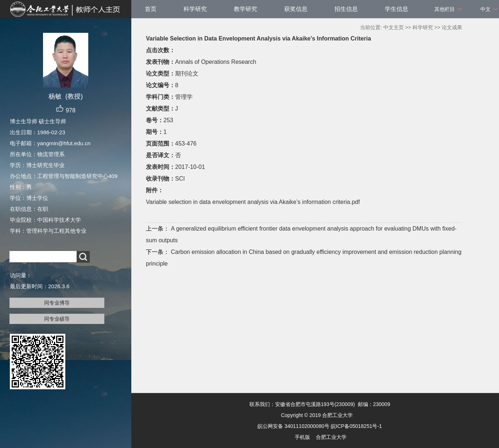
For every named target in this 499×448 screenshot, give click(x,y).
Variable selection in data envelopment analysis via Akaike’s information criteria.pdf (253, 202)
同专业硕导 (57, 319)
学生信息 (397, 9)
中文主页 (394, 27)
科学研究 (195, 9)
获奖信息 (296, 9)
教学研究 (245, 9)
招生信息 (346, 9)
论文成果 (452, 27)
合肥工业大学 (331, 437)
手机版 (302, 437)
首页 (151, 9)
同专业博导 (57, 303)
